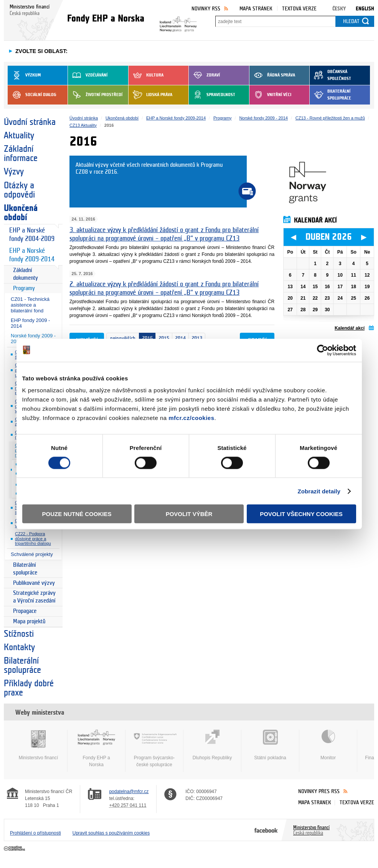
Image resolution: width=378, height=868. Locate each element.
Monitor (328, 745)
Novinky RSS (206, 9)
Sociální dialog (32, 95)
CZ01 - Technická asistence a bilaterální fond (30, 305)
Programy (24, 288)
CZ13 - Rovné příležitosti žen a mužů (330, 118)
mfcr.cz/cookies (191, 418)
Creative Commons (15, 849)
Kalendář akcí (350, 328)
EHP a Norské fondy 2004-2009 (32, 235)
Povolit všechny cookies (301, 514)
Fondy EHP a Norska (96, 749)
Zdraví (204, 75)
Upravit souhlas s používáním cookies (111, 833)
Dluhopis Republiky (212, 745)
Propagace (25, 611)
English (365, 9)
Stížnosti (19, 634)
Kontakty (19, 647)
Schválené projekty (32, 554)
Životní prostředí (95, 95)
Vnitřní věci (270, 95)
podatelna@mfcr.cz (129, 792)
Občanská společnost (330, 75)
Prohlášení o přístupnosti (35, 833)
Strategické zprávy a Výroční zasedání (34, 597)
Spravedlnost (212, 95)
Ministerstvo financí (38, 745)
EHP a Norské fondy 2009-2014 (32, 255)
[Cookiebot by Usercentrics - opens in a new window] (323, 350)
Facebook (266, 830)
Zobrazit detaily (319, 491)
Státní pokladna (270, 745)
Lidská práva (150, 95)
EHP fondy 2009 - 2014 (30, 323)
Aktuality (19, 136)
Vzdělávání (88, 75)
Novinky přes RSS (319, 791)
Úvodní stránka (30, 122)
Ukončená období (21, 213)
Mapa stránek (256, 9)
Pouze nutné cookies (77, 514)
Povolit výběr (189, 514)
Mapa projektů (29, 622)
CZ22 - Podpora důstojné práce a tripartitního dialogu (33, 539)
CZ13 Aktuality (83, 125)
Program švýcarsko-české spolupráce (154, 749)
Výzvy (14, 172)
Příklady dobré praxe (29, 688)
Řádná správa (272, 75)
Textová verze (299, 9)
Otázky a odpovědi (19, 190)
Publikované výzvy (34, 583)
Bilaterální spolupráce (330, 95)
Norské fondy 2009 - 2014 (263, 118)
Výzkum (24, 75)
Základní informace (21, 154)
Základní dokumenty (26, 274)
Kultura (146, 75)
